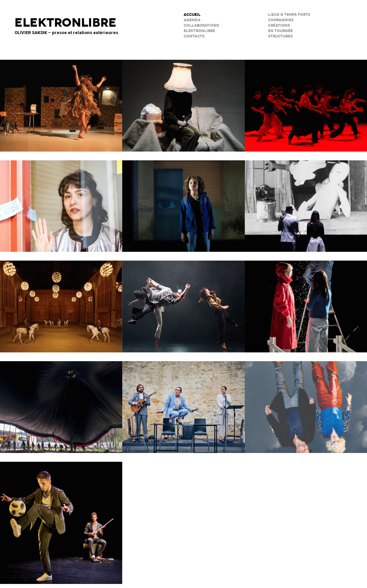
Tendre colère (306, 101)
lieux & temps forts (289, 15)
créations (279, 25)
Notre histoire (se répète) (306, 403)
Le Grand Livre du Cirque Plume (61, 403)
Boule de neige (306, 302)
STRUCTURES (280, 36)
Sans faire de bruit (183, 101)
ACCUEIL (192, 15)
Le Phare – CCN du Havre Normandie (61, 518)
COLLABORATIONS (201, 25)
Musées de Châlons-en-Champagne (61, 302)
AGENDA (192, 20)
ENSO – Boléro (183, 302)
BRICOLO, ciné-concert (306, 202)
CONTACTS (194, 36)
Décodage (61, 202)
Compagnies (281, 20)
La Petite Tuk (183, 202)
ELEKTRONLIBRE (199, 31)
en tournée (280, 31)
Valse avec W (61, 101)
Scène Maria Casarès (183, 403)
